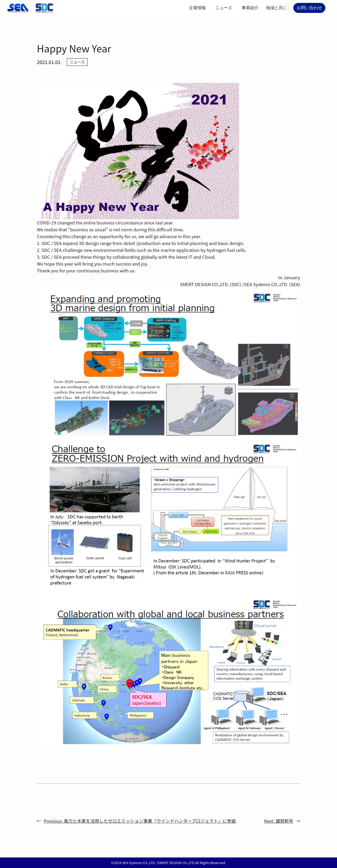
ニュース (224, 8)
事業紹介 (250, 8)
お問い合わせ (309, 8)
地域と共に (276, 8)
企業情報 (197, 8)
